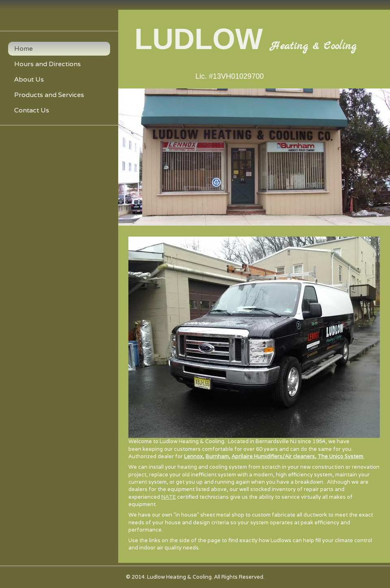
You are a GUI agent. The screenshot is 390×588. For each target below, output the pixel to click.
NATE (169, 497)
